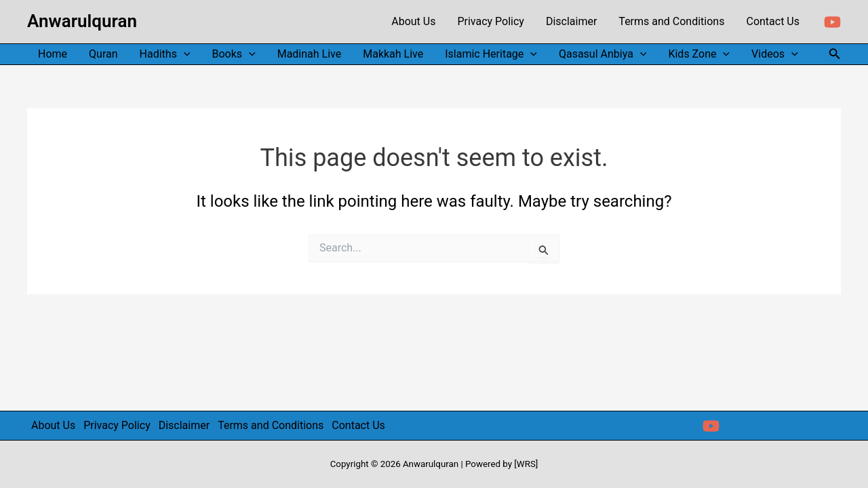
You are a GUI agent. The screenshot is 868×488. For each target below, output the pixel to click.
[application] (184, 54)
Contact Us (358, 425)
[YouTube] (832, 22)
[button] (835, 54)
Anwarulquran (82, 21)
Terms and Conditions (271, 425)
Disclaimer (184, 425)
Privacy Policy (117, 425)
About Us (53, 425)
